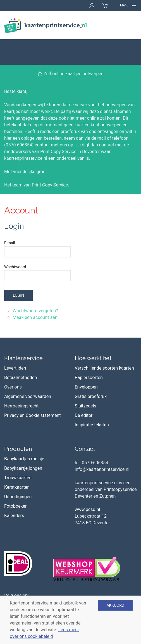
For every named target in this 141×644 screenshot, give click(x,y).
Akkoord (115, 605)
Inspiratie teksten (92, 399)
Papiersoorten (89, 352)
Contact (85, 423)
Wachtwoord (15, 241)
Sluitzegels (86, 380)
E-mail (10, 217)
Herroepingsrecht (21, 380)
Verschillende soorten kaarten (104, 342)
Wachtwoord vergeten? (35, 285)
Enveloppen (86, 361)
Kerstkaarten (17, 462)
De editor (84, 390)
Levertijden (15, 342)
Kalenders (14, 490)
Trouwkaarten (18, 452)
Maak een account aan (35, 292)
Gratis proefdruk (91, 371)
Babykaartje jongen (23, 443)
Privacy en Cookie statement (33, 390)
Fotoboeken (16, 480)
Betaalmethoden (21, 352)
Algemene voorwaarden (28, 371)
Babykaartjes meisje (24, 433)
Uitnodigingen (18, 471)
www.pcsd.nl (88, 484)
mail (101, 113)
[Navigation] (128, 5)
